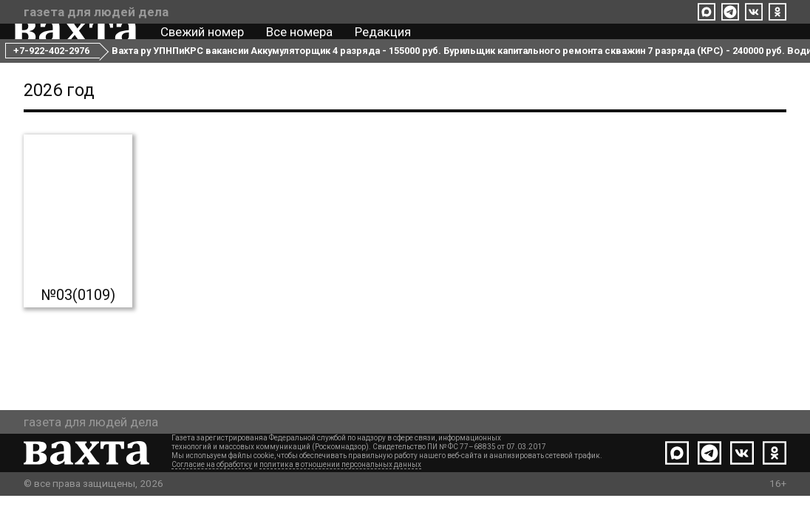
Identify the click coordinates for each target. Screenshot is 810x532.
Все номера (310, 43)
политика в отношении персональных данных (340, 501)
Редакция (394, 43)
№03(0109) (78, 331)
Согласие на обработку (212, 501)
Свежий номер (213, 43)
